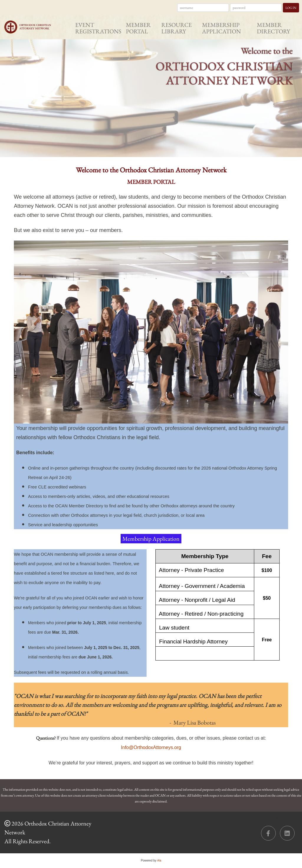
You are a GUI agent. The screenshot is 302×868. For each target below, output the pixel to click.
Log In (291, 8)
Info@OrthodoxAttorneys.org (151, 747)
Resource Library (177, 28)
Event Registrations (98, 28)
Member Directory (274, 28)
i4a (159, 860)
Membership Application (221, 28)
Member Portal (138, 28)
